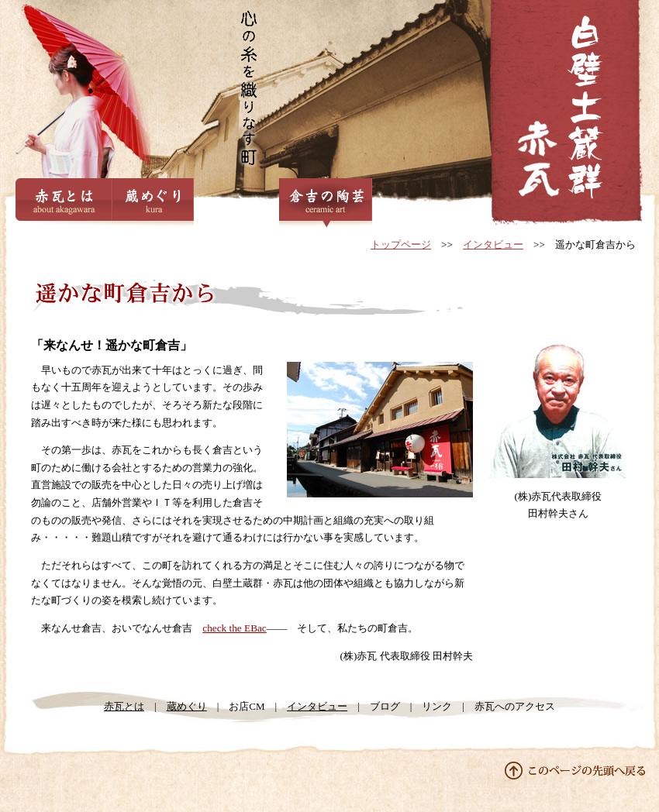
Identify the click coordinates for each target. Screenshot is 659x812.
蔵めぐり (153, 203)
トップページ (401, 244)
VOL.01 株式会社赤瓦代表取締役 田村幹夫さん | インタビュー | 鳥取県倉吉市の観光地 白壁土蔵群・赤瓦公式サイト (566, 114)
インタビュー (493, 244)
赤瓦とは (64, 203)
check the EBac (235, 628)
